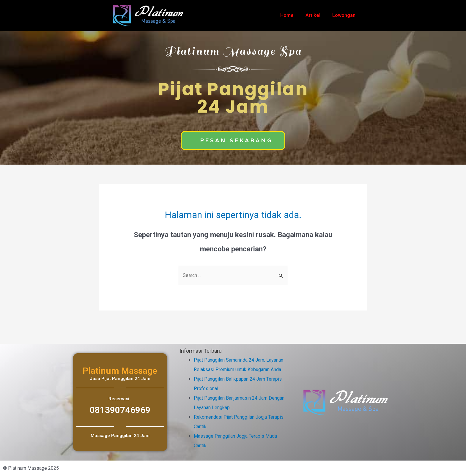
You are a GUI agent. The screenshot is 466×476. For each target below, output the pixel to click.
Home (287, 15)
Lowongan (344, 15)
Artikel (313, 15)
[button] (233, 141)
